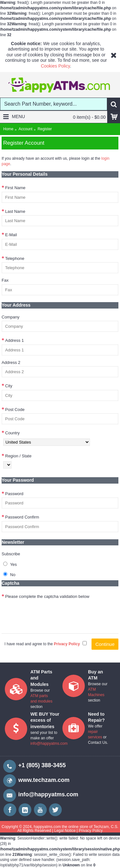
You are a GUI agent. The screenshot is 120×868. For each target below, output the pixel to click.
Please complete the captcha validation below (47, 596)
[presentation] (50, 613)
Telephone (15, 258)
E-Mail (11, 235)
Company (11, 317)
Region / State (18, 456)
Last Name (15, 211)
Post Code (15, 410)
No (9, 575)
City (9, 386)
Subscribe (11, 554)
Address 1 (15, 340)
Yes (10, 564)
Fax (5, 280)
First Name (15, 188)
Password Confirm (22, 517)
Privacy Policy (91, 831)
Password (14, 494)
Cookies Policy (56, 66)
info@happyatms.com (49, 743)
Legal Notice (65, 831)
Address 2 (11, 362)
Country (12, 433)
